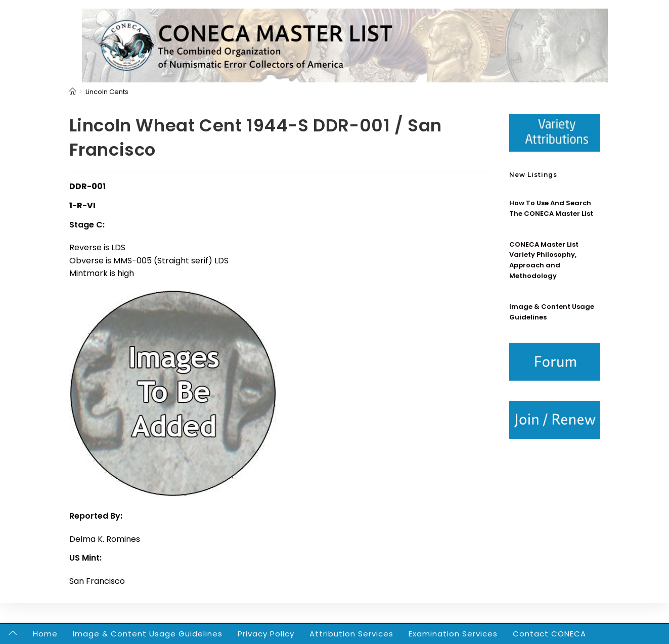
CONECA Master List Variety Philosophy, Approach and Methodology (544, 260)
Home (45, 634)
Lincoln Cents (107, 92)
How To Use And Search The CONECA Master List (551, 208)
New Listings (533, 175)
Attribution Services (351, 634)
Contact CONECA (549, 634)
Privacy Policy (266, 634)
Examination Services (453, 634)
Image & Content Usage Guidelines (148, 634)
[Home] (73, 92)
